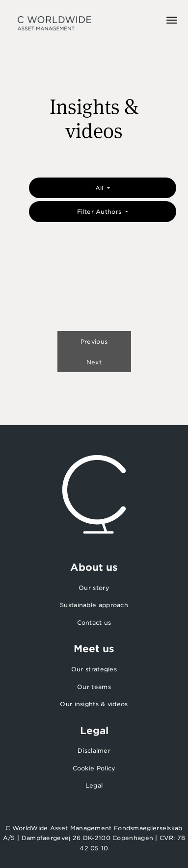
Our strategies (94, 669)
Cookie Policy (94, 768)
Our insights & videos (94, 704)
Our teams (94, 687)
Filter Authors (100, 212)
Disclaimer (94, 751)
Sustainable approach (94, 605)
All (100, 188)
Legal (94, 785)
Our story (94, 588)
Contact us (94, 623)
